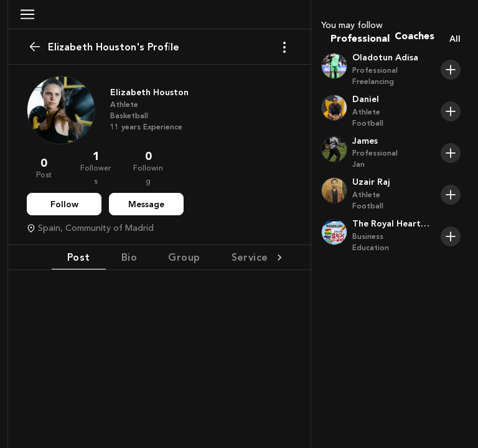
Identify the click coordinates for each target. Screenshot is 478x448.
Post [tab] (79, 257)
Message (146, 204)
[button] (27, 14)
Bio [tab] (129, 257)
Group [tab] (184, 257)
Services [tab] (253, 257)
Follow (64, 204)
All (455, 39)
